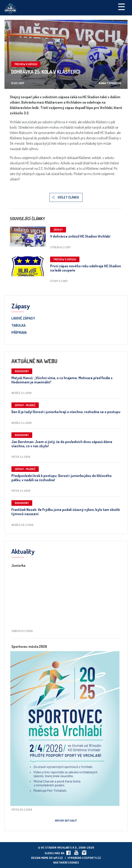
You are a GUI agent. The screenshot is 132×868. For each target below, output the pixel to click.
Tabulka (18, 326)
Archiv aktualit (66, 820)
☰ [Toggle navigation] (121, 6)
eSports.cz (93, 858)
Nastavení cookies (66, 862)
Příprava (19, 333)
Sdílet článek (68, 197)
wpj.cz (58, 858)
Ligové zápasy (23, 318)
